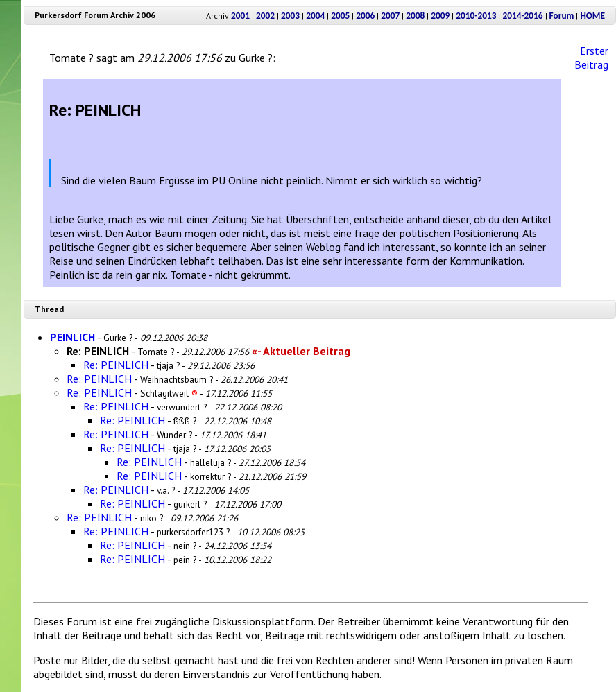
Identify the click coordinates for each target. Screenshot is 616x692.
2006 (365, 16)
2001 (240, 16)
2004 (315, 16)
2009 (440, 16)
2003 (290, 16)
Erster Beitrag (591, 58)
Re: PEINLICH (116, 365)
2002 (265, 16)
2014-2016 (522, 16)
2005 (340, 16)
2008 (415, 16)
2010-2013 (476, 16)
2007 (390, 16)
